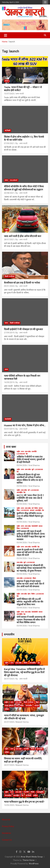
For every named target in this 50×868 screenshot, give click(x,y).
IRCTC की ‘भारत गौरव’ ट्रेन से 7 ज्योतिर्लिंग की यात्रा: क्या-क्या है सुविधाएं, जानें (30, 498)
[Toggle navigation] (6, 35)
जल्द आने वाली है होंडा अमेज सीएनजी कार (23, 236)
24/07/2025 (9, 765)
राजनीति (34, 452)
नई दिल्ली (8, 130)
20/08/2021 (9, 193)
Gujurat (14, 180)
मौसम (34, 578)
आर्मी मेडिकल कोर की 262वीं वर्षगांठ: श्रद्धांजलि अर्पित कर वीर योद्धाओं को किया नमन (30, 602)
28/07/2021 (9, 240)
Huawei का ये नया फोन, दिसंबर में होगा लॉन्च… (25, 425)
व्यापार (7, 81)
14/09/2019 (9, 382)
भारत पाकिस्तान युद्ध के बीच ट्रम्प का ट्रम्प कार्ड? (24, 802)
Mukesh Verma (22, 722)
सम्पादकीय (9, 634)
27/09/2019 (9, 333)
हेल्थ (29, 594)
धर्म (29, 490)
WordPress (34, 864)
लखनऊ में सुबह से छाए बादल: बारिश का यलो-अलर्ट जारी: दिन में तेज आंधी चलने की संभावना (30, 584)
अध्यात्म (32, 510)
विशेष (36, 508)
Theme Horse (29, 860)
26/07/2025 (9, 679)
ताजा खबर (11, 447)
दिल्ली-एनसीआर (10, 276)
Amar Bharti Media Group (32, 857)
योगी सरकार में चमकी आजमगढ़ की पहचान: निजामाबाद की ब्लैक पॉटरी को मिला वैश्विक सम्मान (31, 620)
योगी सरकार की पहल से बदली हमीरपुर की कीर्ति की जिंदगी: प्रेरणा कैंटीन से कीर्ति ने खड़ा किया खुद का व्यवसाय (31, 535)
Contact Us (7, 840)
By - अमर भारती (22, 143)
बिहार (37, 702)
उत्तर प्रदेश (28, 452)
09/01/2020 (9, 286)
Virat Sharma (34, 465)
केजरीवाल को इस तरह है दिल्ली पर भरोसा (22, 283)
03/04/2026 (22, 465)
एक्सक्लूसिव (40, 792)
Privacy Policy (8, 826)
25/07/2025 (9, 722)
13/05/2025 (9, 805)
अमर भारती (20, 94)
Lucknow (21, 454)
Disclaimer (7, 833)
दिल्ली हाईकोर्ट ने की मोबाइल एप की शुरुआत (23, 329)
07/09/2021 (9, 143)
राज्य (6, 180)
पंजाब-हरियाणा (9, 706)
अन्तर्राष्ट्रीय (20, 492)
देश (27, 454)
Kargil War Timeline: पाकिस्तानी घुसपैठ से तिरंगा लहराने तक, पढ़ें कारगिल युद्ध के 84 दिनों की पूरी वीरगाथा (24, 672)
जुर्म (33, 469)
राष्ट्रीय (6, 230)
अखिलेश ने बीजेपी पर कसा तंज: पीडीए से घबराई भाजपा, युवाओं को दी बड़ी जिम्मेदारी (31, 459)
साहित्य (7, 709)
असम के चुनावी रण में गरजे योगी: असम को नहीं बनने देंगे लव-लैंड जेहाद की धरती (30, 552)
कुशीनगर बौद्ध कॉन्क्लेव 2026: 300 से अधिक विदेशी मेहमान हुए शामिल (30, 516)
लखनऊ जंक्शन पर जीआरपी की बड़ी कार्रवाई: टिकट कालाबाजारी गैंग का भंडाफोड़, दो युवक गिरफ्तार (31, 568)
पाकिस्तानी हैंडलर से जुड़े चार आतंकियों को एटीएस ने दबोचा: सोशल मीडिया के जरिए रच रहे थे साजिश (30, 479)
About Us (6, 820)
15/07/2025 (9, 94)
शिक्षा (18, 510)
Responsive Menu (45, 2)
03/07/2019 (9, 429)
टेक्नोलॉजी (8, 419)
